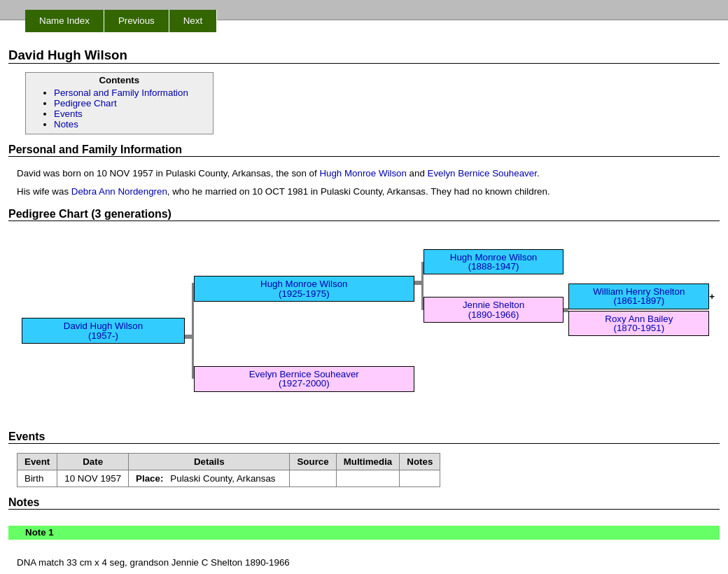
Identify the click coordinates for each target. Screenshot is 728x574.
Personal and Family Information (121, 93)
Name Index (64, 21)
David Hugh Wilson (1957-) (103, 330)
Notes (66, 124)
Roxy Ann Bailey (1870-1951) (639, 323)
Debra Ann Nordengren (119, 191)
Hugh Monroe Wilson (363, 173)
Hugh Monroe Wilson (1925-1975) (304, 288)
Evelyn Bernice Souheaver (482, 173)
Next (193, 21)
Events (68, 114)
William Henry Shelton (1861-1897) (639, 296)
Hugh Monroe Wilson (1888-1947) (493, 262)
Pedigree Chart (85, 103)
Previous (136, 21)
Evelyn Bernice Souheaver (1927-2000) (304, 379)
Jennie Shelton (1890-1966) (493, 309)
